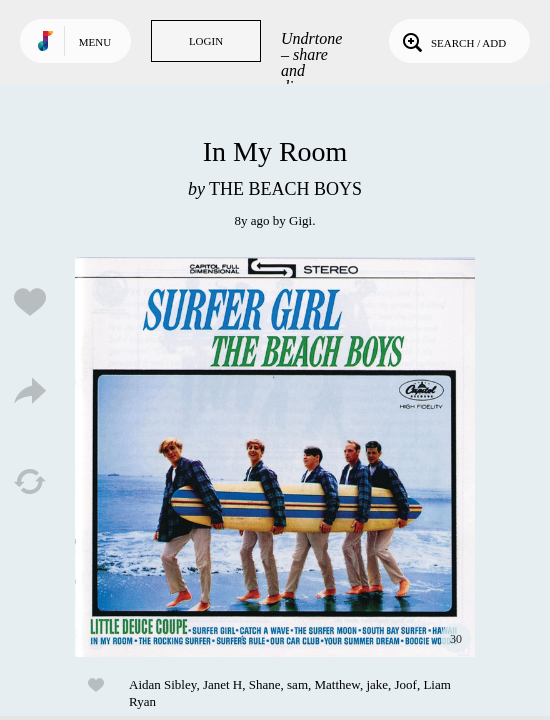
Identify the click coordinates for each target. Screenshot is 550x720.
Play (275, 457)
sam (297, 684)
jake (377, 684)
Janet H (222, 684)
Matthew (337, 684)
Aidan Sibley (162, 684)
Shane (265, 684)
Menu (95, 42)
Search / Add (452, 41)
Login (206, 41)
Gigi (300, 220)
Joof (406, 684)
